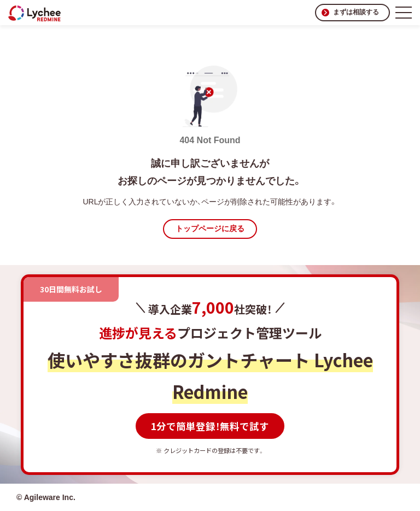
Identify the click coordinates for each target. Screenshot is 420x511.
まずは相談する (356, 12)
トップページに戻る (210, 228)
